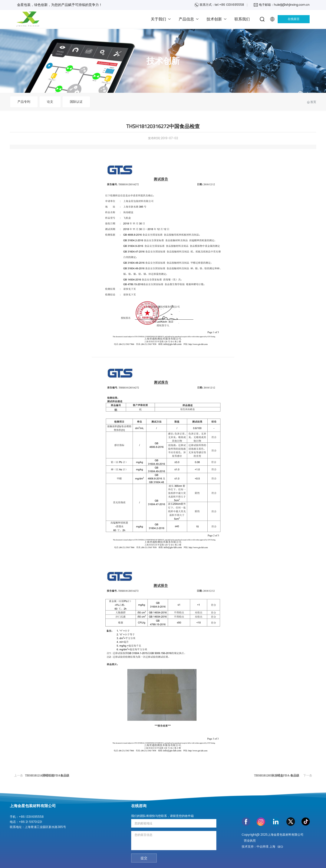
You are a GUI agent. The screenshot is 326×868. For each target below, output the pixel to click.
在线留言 (294, 19)
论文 (50, 102)
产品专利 (24, 102)
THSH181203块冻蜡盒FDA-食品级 (277, 776)
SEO (280, 847)
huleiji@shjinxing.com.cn (292, 5)
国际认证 (76, 102)
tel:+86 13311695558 (229, 5)
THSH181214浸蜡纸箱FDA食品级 (47, 776)
